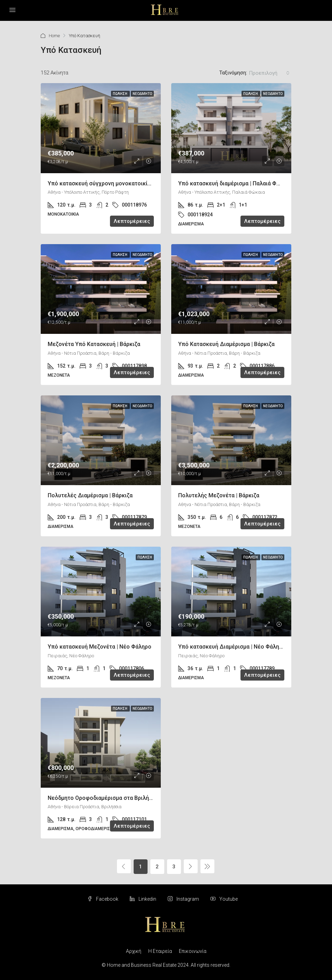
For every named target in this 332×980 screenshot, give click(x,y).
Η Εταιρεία (160, 951)
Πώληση (120, 94)
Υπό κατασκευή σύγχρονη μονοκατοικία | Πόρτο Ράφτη (119, 183)
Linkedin (144, 899)
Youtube (224, 899)
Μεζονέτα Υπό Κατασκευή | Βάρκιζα (94, 344)
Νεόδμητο (142, 94)
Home (54, 36)
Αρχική (134, 951)
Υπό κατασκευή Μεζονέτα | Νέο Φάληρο (100, 647)
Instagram (184, 899)
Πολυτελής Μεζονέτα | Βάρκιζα (219, 495)
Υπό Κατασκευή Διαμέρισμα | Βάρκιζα (226, 344)
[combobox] (269, 73)
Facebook (103, 899)
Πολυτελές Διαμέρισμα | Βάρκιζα (90, 495)
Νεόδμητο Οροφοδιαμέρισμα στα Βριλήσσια (104, 798)
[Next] (191, 866)
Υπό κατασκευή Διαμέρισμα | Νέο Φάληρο (232, 647)
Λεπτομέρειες (132, 221)
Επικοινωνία (193, 951)
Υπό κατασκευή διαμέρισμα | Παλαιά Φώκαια (235, 183)
